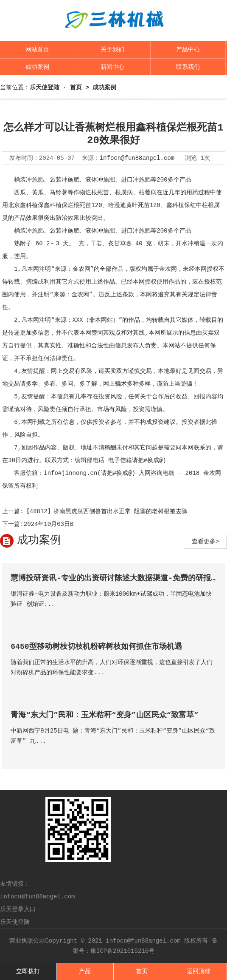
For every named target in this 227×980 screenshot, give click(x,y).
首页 (142, 971)
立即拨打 (28, 971)
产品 (85, 971)
